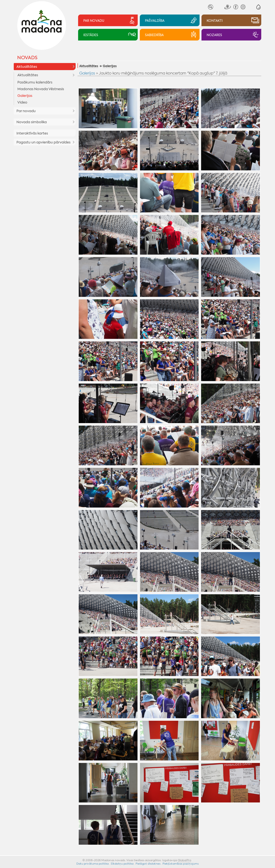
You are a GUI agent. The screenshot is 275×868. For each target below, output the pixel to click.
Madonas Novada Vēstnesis (41, 89)
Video (22, 102)
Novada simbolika (32, 122)
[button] (258, 7)
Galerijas (25, 96)
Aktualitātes (27, 67)
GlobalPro (185, 860)
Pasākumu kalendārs (35, 82)
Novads (27, 58)
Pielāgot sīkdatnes (148, 864)
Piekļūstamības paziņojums (181, 864)
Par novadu (26, 111)
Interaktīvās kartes (32, 133)
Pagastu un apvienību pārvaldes (43, 142)
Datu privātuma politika (93, 864)
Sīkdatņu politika (122, 864)
